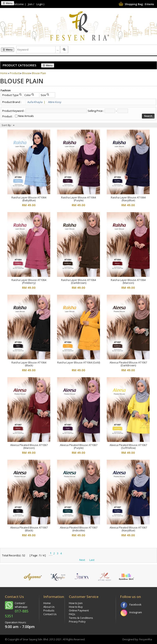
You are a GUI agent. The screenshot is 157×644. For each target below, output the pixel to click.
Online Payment (79, 610)
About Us (49, 607)
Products (15, 73)
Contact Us (50, 614)
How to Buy (76, 607)
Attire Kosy (55, 102)
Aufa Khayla (36, 102)
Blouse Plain (39, 73)
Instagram (136, 612)
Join (30, 4)
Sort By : (8, 125)
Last (92, 560)
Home (4, 73)
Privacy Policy (77, 621)
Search (148, 116)
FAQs (72, 614)
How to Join (76, 603)
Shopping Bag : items (136, 4)
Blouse (26, 73)
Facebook (135, 604)
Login (40, 4)
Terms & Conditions (81, 618)
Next (82, 560)
